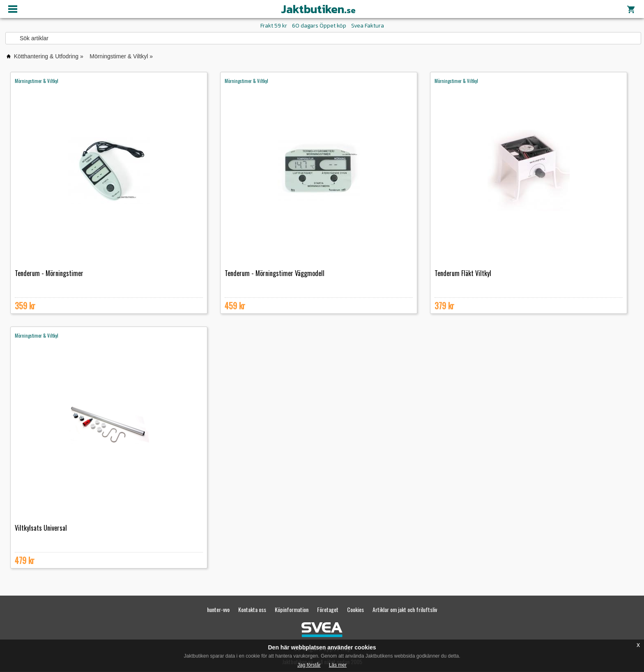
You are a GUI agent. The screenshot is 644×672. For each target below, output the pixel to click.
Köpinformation (292, 609)
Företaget (328, 609)
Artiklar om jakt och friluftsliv (405, 609)
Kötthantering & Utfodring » (49, 56)
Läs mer (338, 665)
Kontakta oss (252, 609)
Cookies (355, 609)
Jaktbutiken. (318, 9)
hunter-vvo (218, 609)
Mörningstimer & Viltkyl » (121, 56)
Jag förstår (309, 665)
